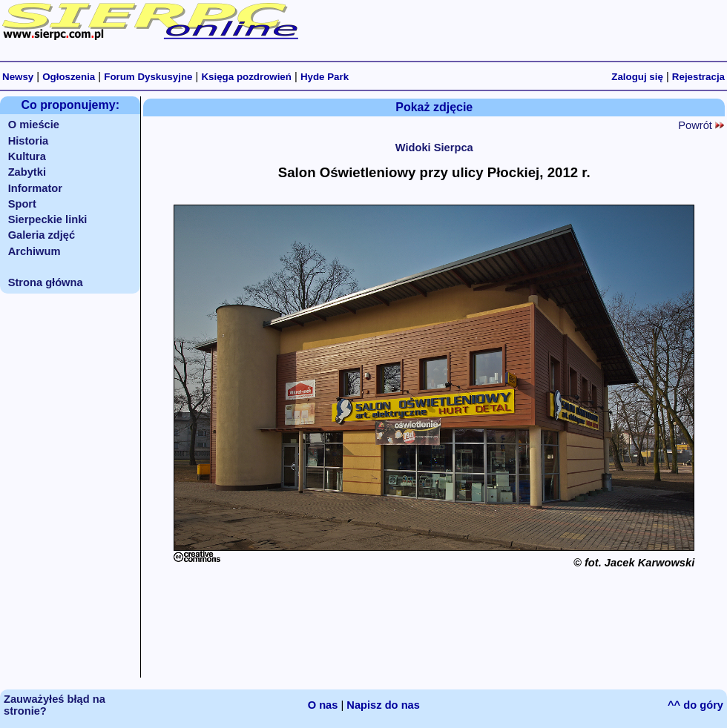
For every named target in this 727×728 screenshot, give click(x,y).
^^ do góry (695, 705)
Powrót (701, 125)
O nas (323, 705)
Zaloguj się (637, 77)
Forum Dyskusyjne (148, 77)
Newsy (18, 77)
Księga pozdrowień (246, 77)
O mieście (34, 125)
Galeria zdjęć (42, 235)
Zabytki (27, 172)
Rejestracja (698, 77)
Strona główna (46, 282)
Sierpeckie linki (48, 219)
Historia (29, 141)
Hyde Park (325, 77)
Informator (35, 188)
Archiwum (34, 251)
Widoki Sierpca (434, 148)
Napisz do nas (383, 705)
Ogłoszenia (69, 77)
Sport (22, 204)
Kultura (27, 156)
